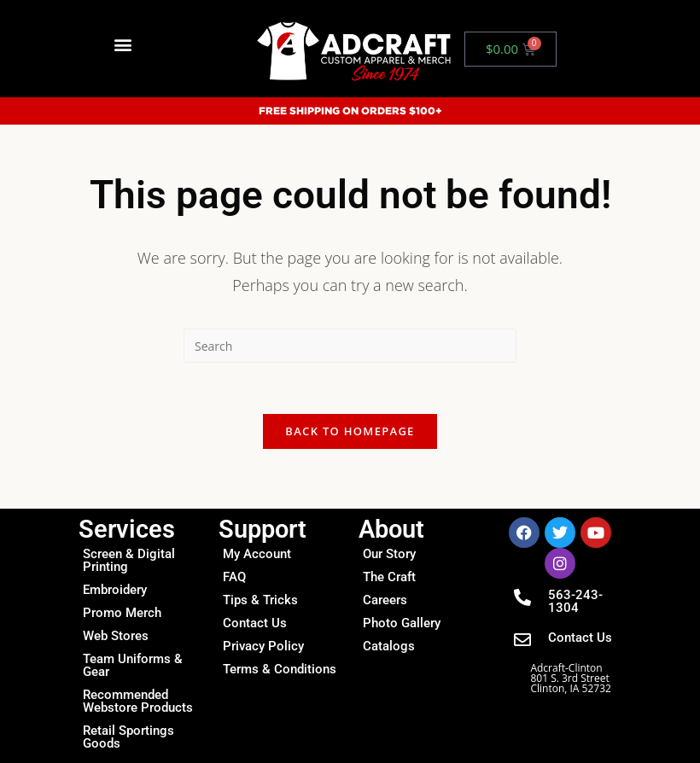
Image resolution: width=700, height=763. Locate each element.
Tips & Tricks (260, 600)
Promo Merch (122, 613)
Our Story (389, 554)
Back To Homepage (350, 431)
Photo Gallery (402, 623)
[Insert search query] (350, 346)
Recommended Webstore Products (138, 701)
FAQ (234, 577)
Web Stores (116, 636)
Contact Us (255, 623)
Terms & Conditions (280, 669)
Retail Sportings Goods (128, 737)
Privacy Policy (263, 646)
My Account (257, 554)
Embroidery (115, 590)
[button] (122, 45)
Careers (385, 600)
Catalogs (389, 646)
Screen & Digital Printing (129, 560)
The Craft (389, 577)
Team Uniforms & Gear (133, 665)
